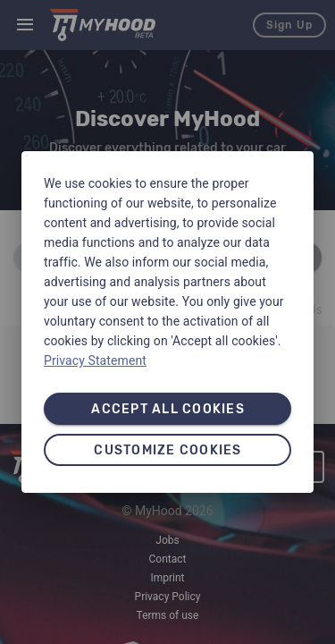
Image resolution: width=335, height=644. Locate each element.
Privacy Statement (95, 360)
